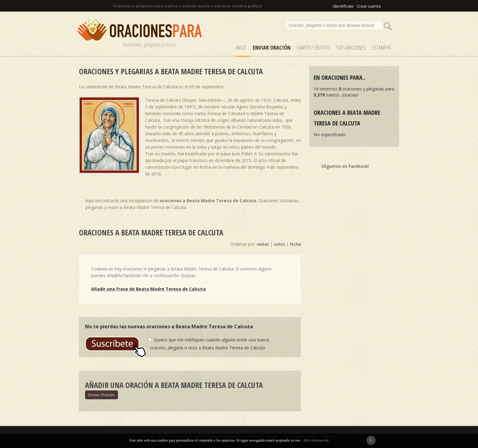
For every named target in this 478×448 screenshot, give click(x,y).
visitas (263, 244)
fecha (295, 244)
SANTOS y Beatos (313, 48)
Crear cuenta (369, 6)
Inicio (241, 48)
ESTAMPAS (382, 48)
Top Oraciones (351, 48)
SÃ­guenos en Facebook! (345, 166)
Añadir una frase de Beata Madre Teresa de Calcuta (148, 289)
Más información (316, 440)
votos (279, 244)
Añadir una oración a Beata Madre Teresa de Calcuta (174, 385)
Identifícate (343, 6)
